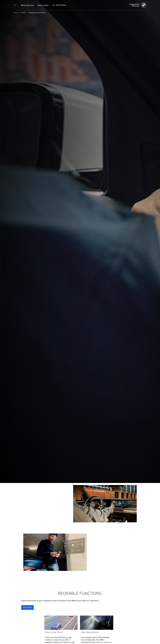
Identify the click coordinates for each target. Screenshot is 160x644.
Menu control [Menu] (15, 5)
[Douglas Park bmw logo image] (138, 5)
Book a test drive (27, 5)
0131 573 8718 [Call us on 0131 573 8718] (61, 5)
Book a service (43, 5)
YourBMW (23, 13)
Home (16, 13)
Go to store (27, 607)
